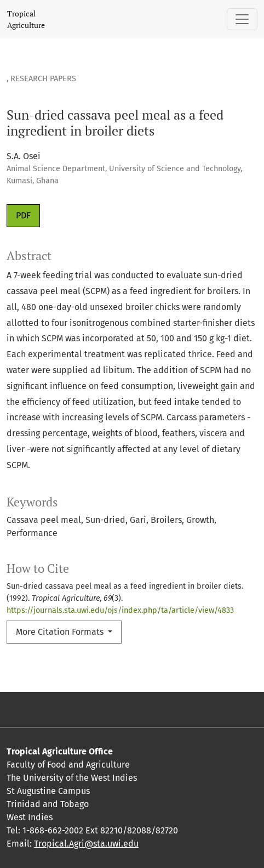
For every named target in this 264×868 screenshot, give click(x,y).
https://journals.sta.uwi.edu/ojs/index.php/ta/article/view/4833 (120, 610)
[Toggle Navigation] (242, 19)
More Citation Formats (61, 632)
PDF (23, 215)
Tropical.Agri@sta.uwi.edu (86, 844)
